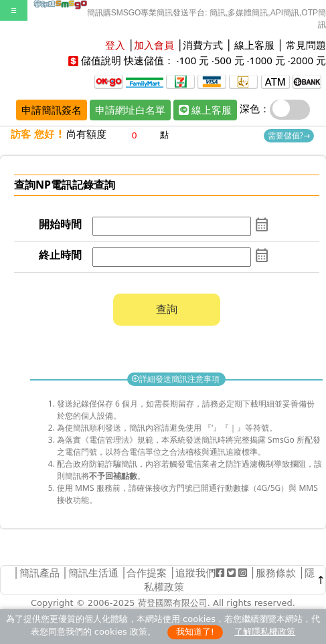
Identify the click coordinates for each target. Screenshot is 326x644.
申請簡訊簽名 (52, 110)
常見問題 (306, 45)
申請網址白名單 (130, 110)
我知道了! (195, 632)
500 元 (229, 60)
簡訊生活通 (93, 572)
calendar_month (262, 225)
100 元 (194, 60)
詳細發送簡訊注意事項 (176, 379)
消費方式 (203, 45)
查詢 (167, 309)
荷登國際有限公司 (173, 603)
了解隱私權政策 (265, 632)
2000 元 (308, 60)
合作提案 (147, 572)
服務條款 (276, 572)
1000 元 (267, 60)
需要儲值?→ (289, 135)
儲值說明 (101, 60)
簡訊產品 (39, 572)
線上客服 (254, 45)
